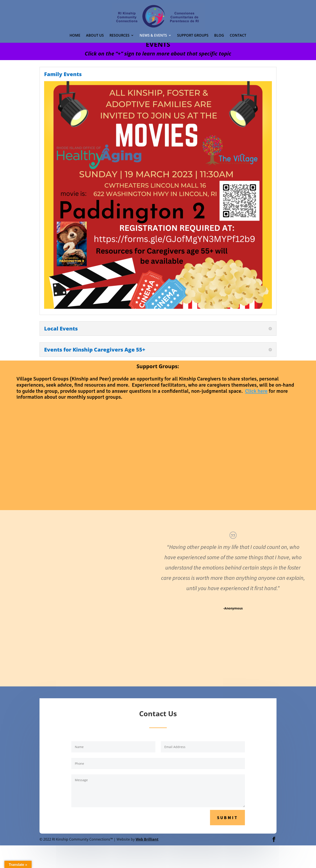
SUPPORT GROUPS (193, 36)
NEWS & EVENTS (153, 36)
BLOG (219, 36)
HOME (75, 36)
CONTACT (238, 36)
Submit (227, 817)
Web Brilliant (147, 839)
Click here (256, 391)
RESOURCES (119, 36)
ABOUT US (95, 36)
